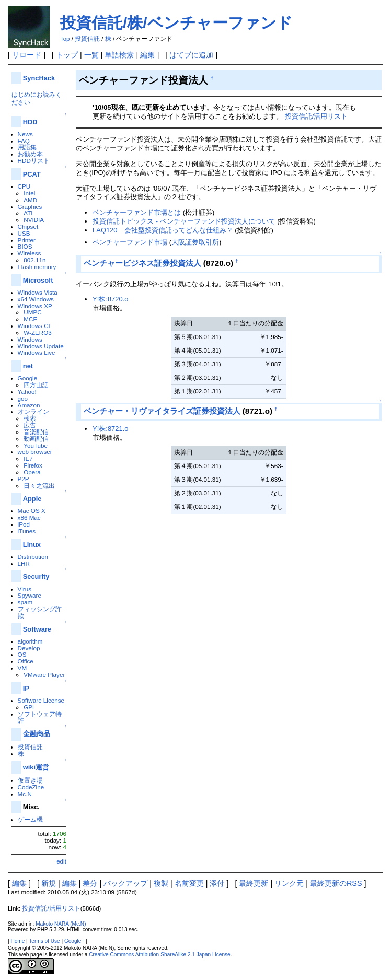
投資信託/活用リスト (317, 116)
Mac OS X (32, 511)
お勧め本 (30, 154)
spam (25, 602)
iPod (24, 524)
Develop (29, 648)
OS (22, 654)
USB (24, 233)
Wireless (30, 253)
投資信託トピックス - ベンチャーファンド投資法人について (184, 221)
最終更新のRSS (336, 883)
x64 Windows (36, 299)
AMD (30, 200)
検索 (30, 418)
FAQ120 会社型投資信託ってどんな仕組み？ (163, 230)
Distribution (33, 557)
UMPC (32, 312)
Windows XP (35, 306)
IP (26, 688)
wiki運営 (36, 767)
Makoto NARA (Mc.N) (61, 924)
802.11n (34, 260)
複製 (161, 883)
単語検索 (119, 55)
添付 (217, 883)
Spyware (30, 595)
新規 (49, 883)
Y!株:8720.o (110, 299)
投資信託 (87, 39)
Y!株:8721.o (110, 429)
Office (26, 661)
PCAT (32, 174)
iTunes (27, 531)
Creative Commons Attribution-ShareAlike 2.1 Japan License (160, 955)
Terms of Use (44, 941)
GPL (30, 707)
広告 (30, 425)
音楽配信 (36, 432)
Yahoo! (27, 392)
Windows (30, 339)
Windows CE (35, 326)
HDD (30, 122)
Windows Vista (38, 292)
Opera (32, 472)
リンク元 (289, 883)
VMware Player (44, 675)
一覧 (91, 55)
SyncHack (39, 78)
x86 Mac (29, 517)
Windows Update (41, 346)
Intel (29, 193)
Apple (32, 499)
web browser (35, 452)
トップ (67, 55)
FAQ (24, 141)
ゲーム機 (30, 819)
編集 (147, 55)
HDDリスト (34, 161)
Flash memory (37, 267)
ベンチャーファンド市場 (130, 242)
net (28, 366)
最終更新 (254, 883)
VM (22, 668)
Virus (25, 589)
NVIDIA (34, 220)
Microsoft (38, 280)
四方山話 (36, 385)
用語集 (27, 147)
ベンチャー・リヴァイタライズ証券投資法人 (162, 411)
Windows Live (37, 352)
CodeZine (31, 787)
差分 (90, 883)
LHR (24, 563)
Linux (32, 545)
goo (23, 398)
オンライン (33, 411)
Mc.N (25, 794)
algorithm (30, 641)
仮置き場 (30, 780)
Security (36, 576)
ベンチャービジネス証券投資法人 (142, 263)
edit (61, 861)
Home (18, 941)
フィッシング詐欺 (40, 612)
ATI (28, 213)
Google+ (74, 941)
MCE (30, 319)
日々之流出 (39, 486)
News (25, 134)
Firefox (33, 465)
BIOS (25, 246)
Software (37, 629)
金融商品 (37, 734)
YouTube (36, 445)
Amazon (29, 405)
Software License (41, 700)
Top (65, 39)
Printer (27, 240)
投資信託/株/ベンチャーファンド (176, 23)
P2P (24, 479)
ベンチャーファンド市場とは (137, 212)
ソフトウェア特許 (40, 717)
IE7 (28, 458)
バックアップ (125, 883)
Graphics (30, 207)
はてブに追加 (191, 55)
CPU (24, 186)
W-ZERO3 (38, 332)
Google (28, 378)
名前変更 (189, 883)
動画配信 (36, 439)
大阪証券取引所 (195, 242)
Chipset (28, 226)
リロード (27, 55)
